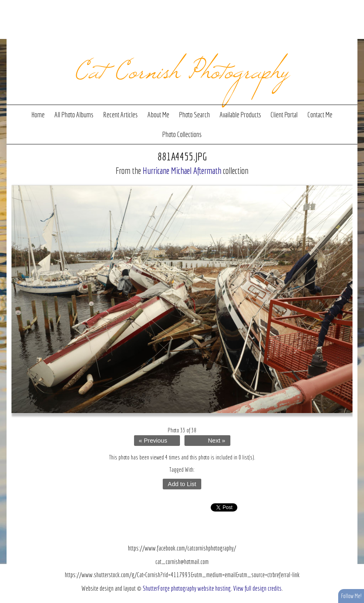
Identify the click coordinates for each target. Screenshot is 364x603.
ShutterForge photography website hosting (187, 588)
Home (38, 115)
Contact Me (320, 115)
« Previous (153, 441)
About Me (158, 115)
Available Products (240, 115)
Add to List (182, 484)
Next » (216, 441)
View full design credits (257, 588)
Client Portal (284, 115)
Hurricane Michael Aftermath (182, 170)
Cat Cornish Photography (182, 68)
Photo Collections (182, 134)
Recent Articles (120, 115)
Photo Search (195, 115)
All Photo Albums (74, 115)
